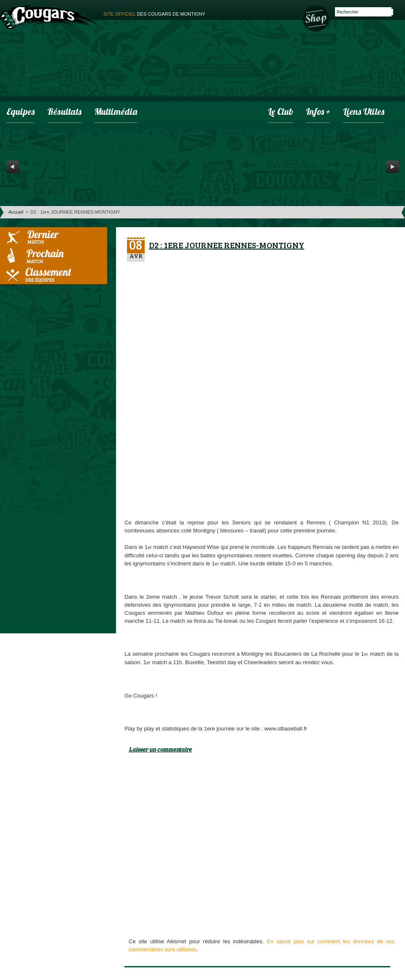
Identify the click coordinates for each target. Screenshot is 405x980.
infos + (318, 113)
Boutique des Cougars (316, 18)
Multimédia (116, 113)
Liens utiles (364, 113)
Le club (281, 113)
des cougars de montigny (154, 14)
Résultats (64, 113)
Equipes (20, 113)
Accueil (16, 212)
